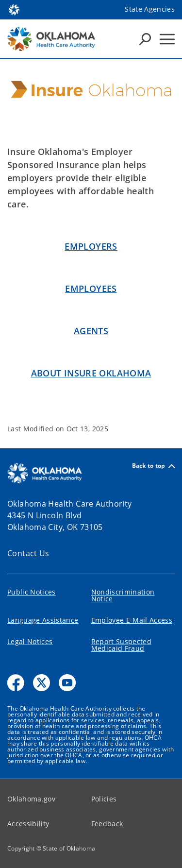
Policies (104, 799)
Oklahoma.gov (31, 799)
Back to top (153, 466)
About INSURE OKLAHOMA (91, 373)
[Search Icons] (145, 39)
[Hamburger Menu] (167, 39)
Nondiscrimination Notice (123, 595)
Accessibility (28, 824)
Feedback (107, 824)
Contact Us (28, 553)
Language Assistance (43, 620)
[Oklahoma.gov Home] (14, 9)
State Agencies (150, 9)
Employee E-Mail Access (132, 620)
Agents (91, 331)
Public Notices (32, 592)
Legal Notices (30, 641)
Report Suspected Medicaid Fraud (121, 645)
